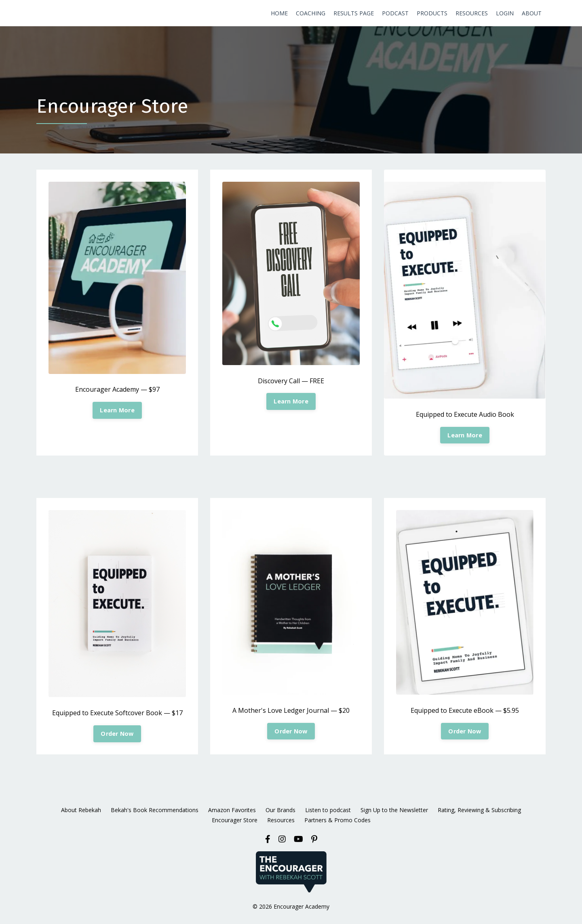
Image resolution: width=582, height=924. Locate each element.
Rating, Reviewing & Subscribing (479, 810)
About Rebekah (81, 810)
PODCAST (395, 13)
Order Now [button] (117, 734)
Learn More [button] (117, 410)
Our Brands (280, 810)
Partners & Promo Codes (337, 820)
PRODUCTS (432, 13)
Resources (281, 820)
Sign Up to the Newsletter (394, 810)
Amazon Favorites (232, 810)
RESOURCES (472, 13)
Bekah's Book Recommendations (155, 810)
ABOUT (532, 13)
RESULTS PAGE (354, 13)
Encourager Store (235, 820)
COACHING (311, 13)
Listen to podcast (328, 810)
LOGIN (505, 13)
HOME (279, 13)
